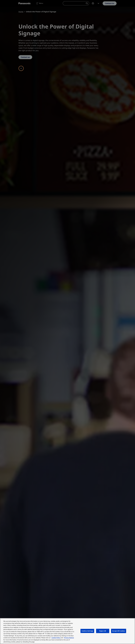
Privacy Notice (69, 638)
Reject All (103, 631)
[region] (67, 631)
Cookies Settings (87, 631)
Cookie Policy (56, 638)
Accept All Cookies (119, 631)
